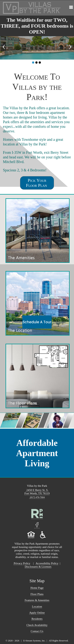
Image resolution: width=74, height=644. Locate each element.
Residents (37, 619)
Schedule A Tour (37, 322)
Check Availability (37, 625)
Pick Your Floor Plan (37, 183)
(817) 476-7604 (37, 497)
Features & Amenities (37, 600)
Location (37, 606)
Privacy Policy (22, 563)
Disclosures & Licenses (38, 567)
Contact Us (37, 631)
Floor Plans (37, 594)
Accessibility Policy (47, 563)
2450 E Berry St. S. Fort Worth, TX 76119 (37, 492)
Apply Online (37, 613)
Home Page (37, 588)
